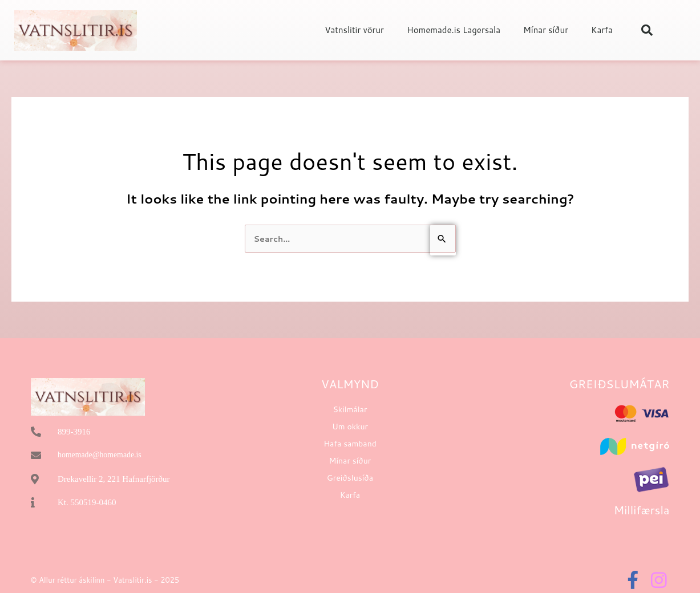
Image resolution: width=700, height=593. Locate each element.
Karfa (602, 30)
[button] (647, 30)
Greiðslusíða (350, 478)
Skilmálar (350, 410)
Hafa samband (350, 444)
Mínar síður (546, 30)
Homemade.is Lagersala (454, 30)
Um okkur (350, 427)
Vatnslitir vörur (354, 30)
